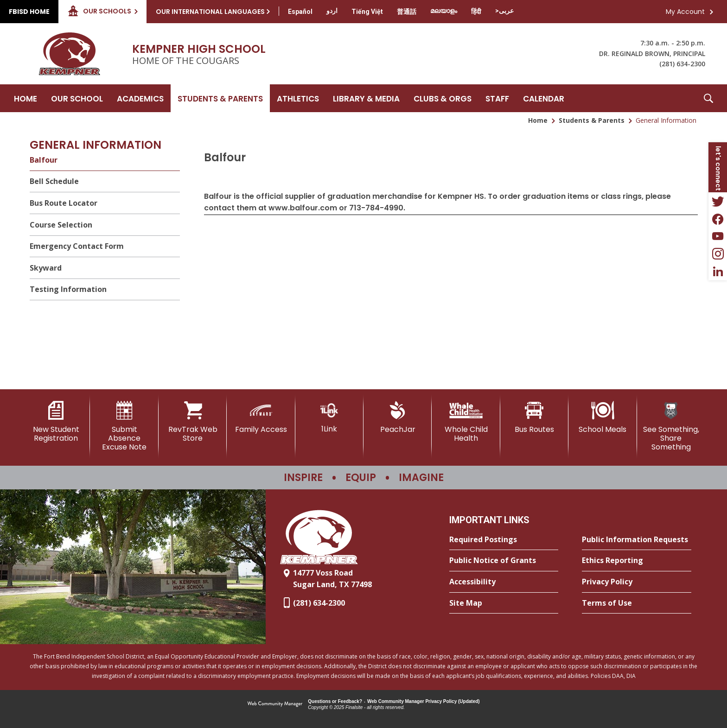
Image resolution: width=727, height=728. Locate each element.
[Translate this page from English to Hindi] (476, 12)
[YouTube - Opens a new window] (718, 236)
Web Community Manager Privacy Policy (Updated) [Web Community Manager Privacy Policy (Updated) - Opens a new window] (424, 701)
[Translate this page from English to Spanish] (300, 12)
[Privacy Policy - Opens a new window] (637, 582)
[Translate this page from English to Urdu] (332, 11)
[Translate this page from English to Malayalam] (444, 11)
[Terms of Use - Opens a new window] (637, 603)
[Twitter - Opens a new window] (718, 201)
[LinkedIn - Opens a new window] (718, 272)
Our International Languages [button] (210, 12)
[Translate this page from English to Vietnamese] (367, 12)
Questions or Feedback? (335, 701)
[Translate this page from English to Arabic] (504, 11)
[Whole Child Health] (466, 422)
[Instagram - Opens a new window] (718, 254)
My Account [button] (685, 12)
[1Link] (329, 417)
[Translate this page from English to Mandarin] (407, 12)
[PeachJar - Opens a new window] (398, 418)
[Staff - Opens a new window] (497, 98)
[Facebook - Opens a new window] (718, 219)
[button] (708, 98)
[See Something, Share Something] (671, 427)
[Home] (26, 98)
